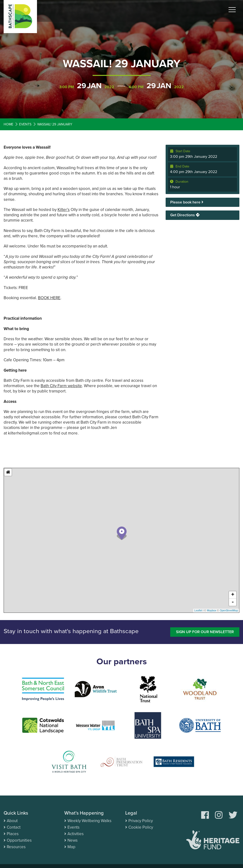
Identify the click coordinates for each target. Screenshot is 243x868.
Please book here (187, 202)
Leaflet (198, 611)
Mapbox (212, 611)
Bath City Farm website (61, 386)
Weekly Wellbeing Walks (89, 821)
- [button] (233, 602)
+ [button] (233, 595)
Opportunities (19, 840)
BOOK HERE (49, 298)
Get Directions (185, 215)
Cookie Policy (141, 827)
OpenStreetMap (229, 611)
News (73, 840)
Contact (14, 827)
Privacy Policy (141, 821)
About (12, 821)
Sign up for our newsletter (205, 632)
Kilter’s (64, 210)
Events (74, 827)
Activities (76, 834)
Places (13, 834)
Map (71, 847)
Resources (16, 847)
